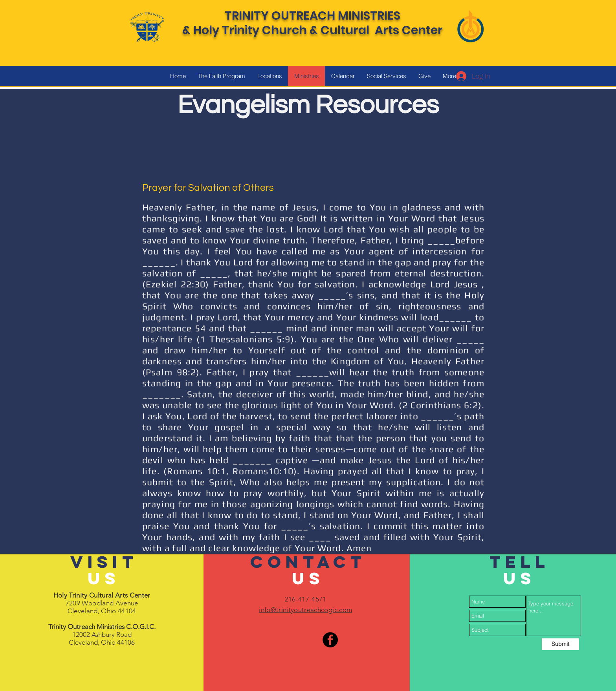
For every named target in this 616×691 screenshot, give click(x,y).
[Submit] (560, 644)
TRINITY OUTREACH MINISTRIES (313, 16)
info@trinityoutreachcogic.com (305, 610)
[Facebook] (330, 640)
